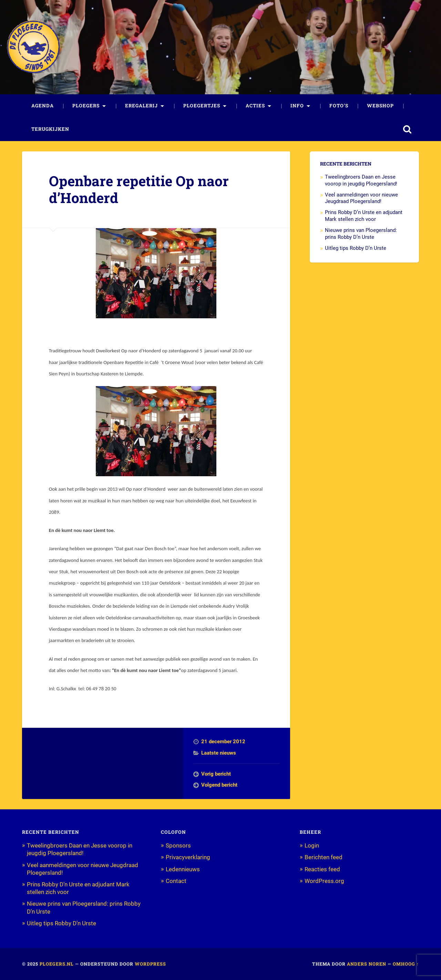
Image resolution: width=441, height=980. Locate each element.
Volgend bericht (219, 785)
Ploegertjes (202, 106)
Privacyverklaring (188, 857)
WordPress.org (324, 881)
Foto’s (339, 106)
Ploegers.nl (57, 964)
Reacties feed (322, 869)
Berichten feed (324, 857)
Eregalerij (141, 106)
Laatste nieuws (219, 753)
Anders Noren (367, 964)
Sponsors (178, 845)
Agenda (43, 106)
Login (312, 845)
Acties (255, 106)
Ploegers (86, 106)
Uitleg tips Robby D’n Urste (356, 248)
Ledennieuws (183, 869)
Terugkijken (50, 129)
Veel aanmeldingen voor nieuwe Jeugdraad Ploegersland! (361, 198)
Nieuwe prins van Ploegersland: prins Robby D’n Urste (361, 234)
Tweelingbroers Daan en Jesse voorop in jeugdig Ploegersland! (362, 180)
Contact (176, 881)
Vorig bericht (216, 774)
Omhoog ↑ (406, 964)
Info (297, 106)
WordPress (150, 964)
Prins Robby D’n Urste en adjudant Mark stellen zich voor (364, 216)
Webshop (380, 106)
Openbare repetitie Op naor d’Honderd (139, 189)
